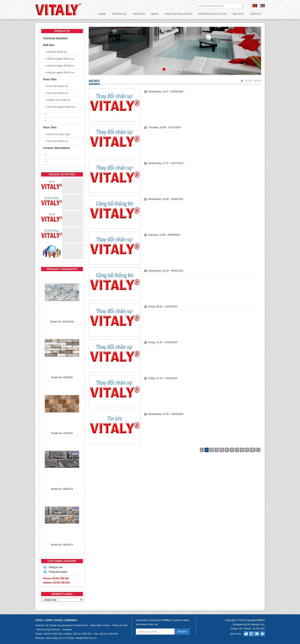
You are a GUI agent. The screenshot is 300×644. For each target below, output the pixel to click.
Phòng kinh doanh (58, 572)
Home (102, 14)
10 (253, 450)
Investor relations (178, 14)
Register (182, 631)
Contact (256, 14)
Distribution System (212, 14)
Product (139, 14)
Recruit (238, 14)
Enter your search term (243, 6)
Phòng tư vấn (56, 567)
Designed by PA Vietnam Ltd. (249, 624)
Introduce (119, 14)
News (155, 14)
